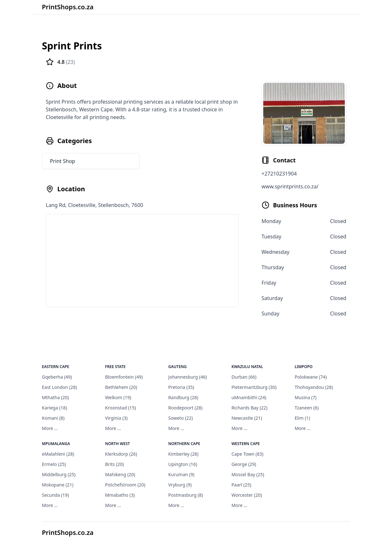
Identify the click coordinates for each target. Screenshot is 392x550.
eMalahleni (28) (58, 454)
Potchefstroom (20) (125, 485)
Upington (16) (183, 464)
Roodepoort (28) (185, 408)
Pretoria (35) (181, 387)
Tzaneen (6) (307, 408)
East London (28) (60, 387)
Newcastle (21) (247, 418)
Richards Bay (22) (249, 408)
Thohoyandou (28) (314, 387)
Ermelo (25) (54, 464)
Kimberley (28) (183, 454)
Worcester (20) (247, 495)
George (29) (244, 464)
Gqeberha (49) (57, 377)
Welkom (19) (118, 397)
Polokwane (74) (311, 377)
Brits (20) (114, 464)
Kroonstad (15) (120, 408)
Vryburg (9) (180, 485)
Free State (115, 367)
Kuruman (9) (181, 474)
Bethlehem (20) (121, 387)
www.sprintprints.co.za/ (290, 186)
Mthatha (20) (56, 397)
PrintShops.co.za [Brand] (68, 7)
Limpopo (304, 367)
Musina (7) (306, 397)
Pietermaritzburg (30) (254, 387)
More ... (50, 428)
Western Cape (246, 444)
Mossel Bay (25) (248, 474)
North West (117, 444)
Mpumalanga (56, 444)
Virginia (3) (116, 418)
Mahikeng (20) (120, 474)
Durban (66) (244, 377)
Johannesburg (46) (187, 377)
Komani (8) (53, 418)
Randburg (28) (183, 397)
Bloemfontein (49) (124, 377)
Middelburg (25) (59, 474)
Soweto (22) (180, 418)
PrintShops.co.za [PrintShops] (68, 533)
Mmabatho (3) (120, 495)
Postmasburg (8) (186, 495)
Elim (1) (302, 418)
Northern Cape (184, 444)
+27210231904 (279, 174)
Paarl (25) (241, 485)
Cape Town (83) (248, 454)
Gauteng (178, 367)
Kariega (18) (55, 408)
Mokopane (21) (58, 485)
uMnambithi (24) (249, 397)
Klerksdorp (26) (121, 454)
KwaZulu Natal (247, 367)
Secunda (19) (56, 495)
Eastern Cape (56, 367)
